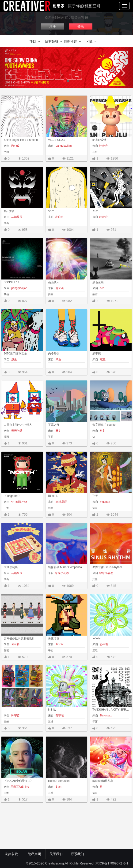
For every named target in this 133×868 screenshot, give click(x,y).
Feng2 (15, 146)
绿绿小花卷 (62, 573)
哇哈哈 (103, 146)
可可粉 (15, 644)
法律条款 (12, 854)
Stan (58, 787)
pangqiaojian (63, 146)
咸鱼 (14, 359)
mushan (105, 502)
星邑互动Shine (20, 787)
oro (102, 288)
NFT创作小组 (19, 502)
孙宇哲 (104, 644)
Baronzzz (105, 715)
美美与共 (17, 431)
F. (101, 787)
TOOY (59, 644)
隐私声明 (34, 854)
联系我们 (77, 854)
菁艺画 (59, 288)
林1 (57, 431)
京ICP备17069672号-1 (112, 863)
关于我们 (56, 854)
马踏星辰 (17, 217)
